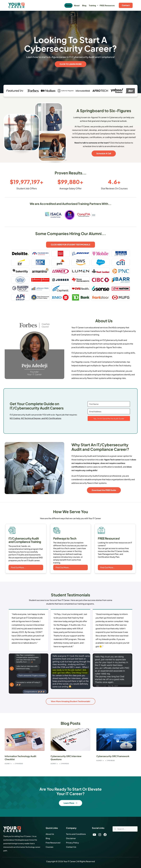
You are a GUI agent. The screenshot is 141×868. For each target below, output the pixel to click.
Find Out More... (18, 567)
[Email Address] (109, 411)
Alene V (8, 764)
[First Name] (109, 404)
